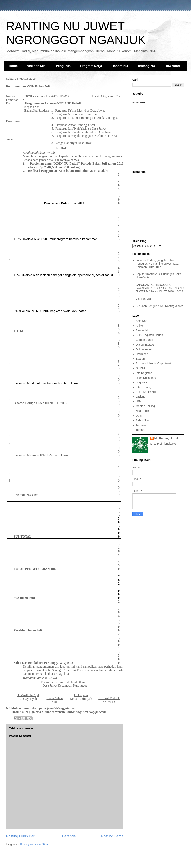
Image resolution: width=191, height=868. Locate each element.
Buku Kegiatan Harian (149, 335)
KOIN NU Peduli (146, 392)
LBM (139, 401)
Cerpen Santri (144, 340)
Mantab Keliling (145, 406)
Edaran (140, 359)
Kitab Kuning (144, 387)
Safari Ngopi (144, 420)
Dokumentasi (144, 349)
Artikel (140, 326)
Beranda (69, 836)
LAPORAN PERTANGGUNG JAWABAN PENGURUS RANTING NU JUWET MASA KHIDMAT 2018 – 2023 (160, 288)
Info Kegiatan (144, 373)
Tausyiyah (142, 425)
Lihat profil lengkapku (164, 444)
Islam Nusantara (146, 378)
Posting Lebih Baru (21, 836)
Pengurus (63, 66)
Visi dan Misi (37, 66)
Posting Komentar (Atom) (35, 844)
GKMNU (141, 368)
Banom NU (120, 66)
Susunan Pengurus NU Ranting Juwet (159, 306)
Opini (139, 416)
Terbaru (141, 430)
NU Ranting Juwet (166, 438)
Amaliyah (142, 321)
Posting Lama (112, 836)
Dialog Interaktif (146, 345)
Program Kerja (91, 66)
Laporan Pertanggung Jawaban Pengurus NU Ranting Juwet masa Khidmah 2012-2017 (157, 264)
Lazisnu (141, 397)
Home (13, 66)
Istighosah (142, 382)
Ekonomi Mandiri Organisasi (153, 363)
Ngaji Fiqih (142, 411)
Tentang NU (146, 66)
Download (172, 66)
